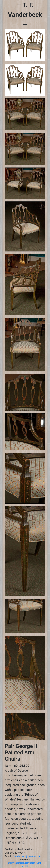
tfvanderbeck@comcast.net (27, 856)
